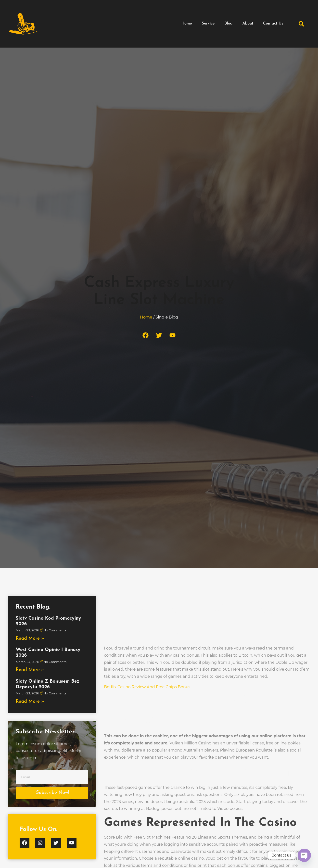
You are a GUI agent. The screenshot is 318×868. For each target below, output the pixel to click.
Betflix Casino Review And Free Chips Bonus (147, 687)
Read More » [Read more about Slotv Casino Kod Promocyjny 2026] (30, 639)
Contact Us (273, 24)
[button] (301, 24)
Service (208, 24)
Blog (228, 24)
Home (187, 24)
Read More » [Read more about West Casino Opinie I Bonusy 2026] (30, 670)
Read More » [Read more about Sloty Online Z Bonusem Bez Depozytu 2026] (30, 702)
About (248, 24)
